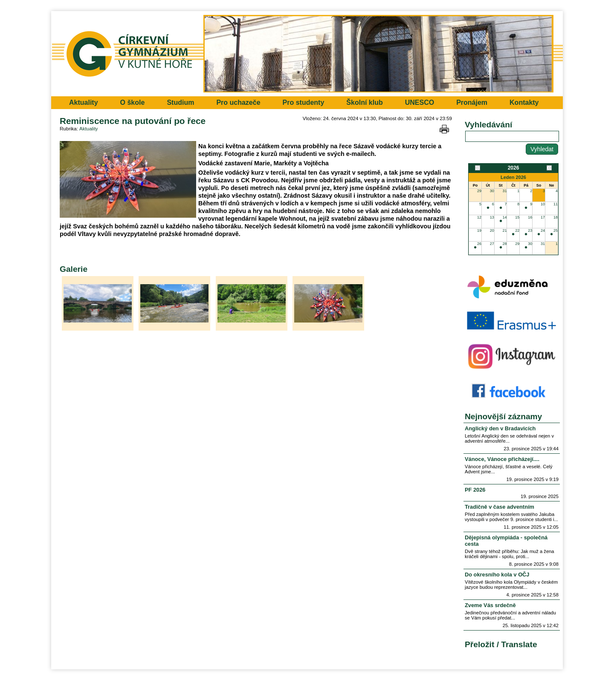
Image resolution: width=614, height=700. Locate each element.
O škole (133, 102)
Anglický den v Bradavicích (500, 428)
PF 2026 (475, 490)
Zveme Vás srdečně (490, 605)
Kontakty (524, 102)
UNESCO (420, 102)
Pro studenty (304, 102)
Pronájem (472, 102)
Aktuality (84, 102)
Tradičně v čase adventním (500, 507)
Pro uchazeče (238, 102)
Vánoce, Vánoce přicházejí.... (502, 459)
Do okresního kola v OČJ (497, 575)
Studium (180, 102)
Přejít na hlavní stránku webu (307, 54)
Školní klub (364, 102)
